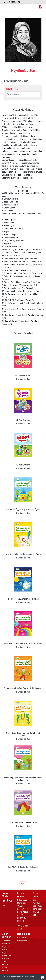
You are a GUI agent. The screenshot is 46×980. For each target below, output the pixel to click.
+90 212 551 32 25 (13, 2)
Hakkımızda (22, 938)
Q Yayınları (6, 941)
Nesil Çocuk (38, 906)
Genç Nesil (37, 909)
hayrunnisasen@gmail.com (16, 81)
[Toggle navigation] (5, 7)
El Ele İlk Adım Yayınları (6, 962)
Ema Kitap (6, 956)
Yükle (23, 884)
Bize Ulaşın (22, 941)
